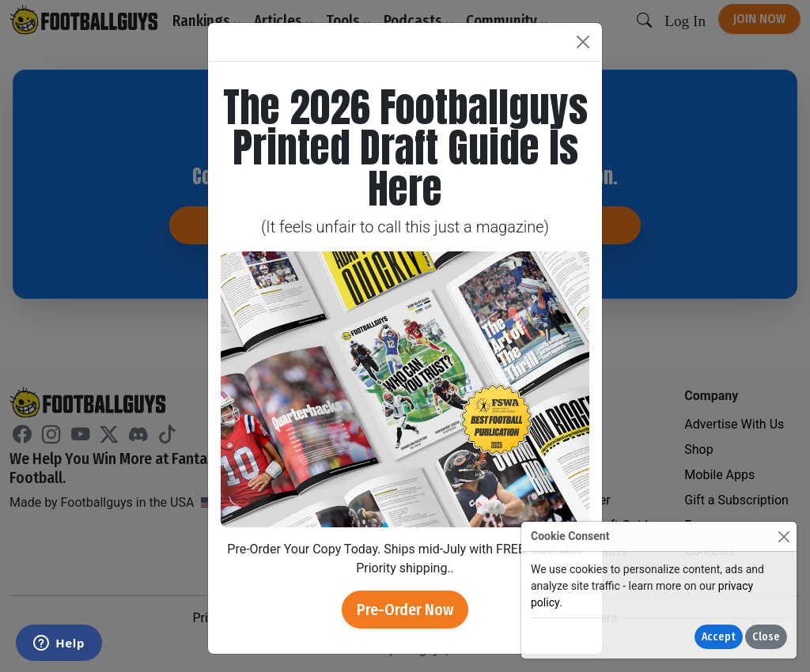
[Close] (784, 536)
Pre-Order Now (405, 610)
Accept (719, 637)
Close (766, 637)
